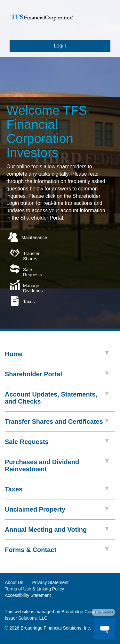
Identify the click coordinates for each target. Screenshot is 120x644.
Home (57, 354)
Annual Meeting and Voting (57, 530)
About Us (14, 582)
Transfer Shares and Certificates (57, 422)
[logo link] (42, 20)
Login (60, 46)
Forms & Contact (57, 550)
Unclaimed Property (57, 509)
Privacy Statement (50, 582)
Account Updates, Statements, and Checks (57, 398)
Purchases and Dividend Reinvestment (57, 465)
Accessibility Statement (28, 595)
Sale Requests (57, 442)
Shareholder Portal (57, 374)
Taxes (57, 489)
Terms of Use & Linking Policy (34, 589)
